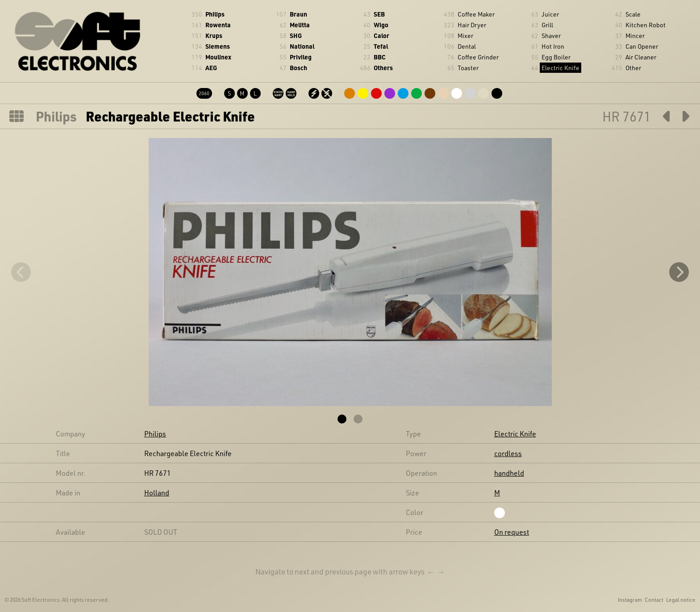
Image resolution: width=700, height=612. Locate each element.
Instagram (630, 599)
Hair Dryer (472, 25)
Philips (215, 14)
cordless (508, 453)
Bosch (298, 68)
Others (383, 68)
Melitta (300, 25)
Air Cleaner (641, 57)
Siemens (218, 46)
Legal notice (681, 599)
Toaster (468, 68)
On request (512, 532)
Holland (157, 493)
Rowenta (218, 25)
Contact (654, 599)
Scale (633, 14)
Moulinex (218, 57)
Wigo (381, 25)
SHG (296, 36)
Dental (467, 46)
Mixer (465, 36)
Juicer (550, 14)
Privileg (301, 57)
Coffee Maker (476, 14)
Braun (298, 14)
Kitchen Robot (646, 25)
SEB (379, 14)
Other (633, 68)
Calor (381, 36)
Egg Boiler (556, 57)
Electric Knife (560, 68)
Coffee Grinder (478, 57)
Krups (214, 36)
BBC (380, 57)
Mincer (635, 36)
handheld (509, 473)
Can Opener (642, 46)
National (302, 46)
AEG (211, 68)
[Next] (679, 272)
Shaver (551, 36)
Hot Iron (553, 46)
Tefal (381, 46)
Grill (547, 25)
